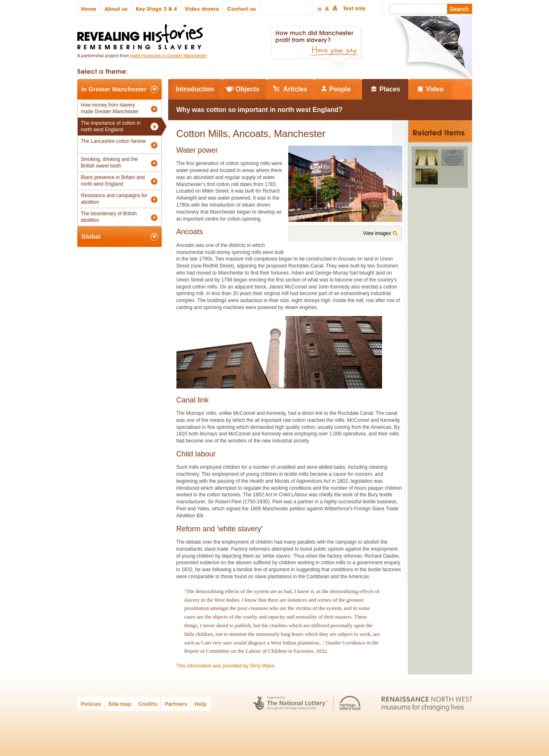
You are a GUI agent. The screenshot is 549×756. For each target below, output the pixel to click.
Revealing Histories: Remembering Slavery (142, 34)
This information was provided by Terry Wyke (225, 666)
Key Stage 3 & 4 (156, 8)
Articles (295, 89)
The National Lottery (291, 704)
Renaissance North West (427, 704)
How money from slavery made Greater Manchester (110, 108)
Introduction (195, 89)
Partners (176, 704)
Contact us (242, 8)
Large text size (335, 8)
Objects (248, 89)
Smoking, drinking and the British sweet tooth (110, 163)
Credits (148, 704)
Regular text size (327, 8)
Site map (120, 704)
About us (116, 8)
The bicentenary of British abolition (109, 217)
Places (390, 89)
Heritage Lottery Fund (350, 704)
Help (202, 704)
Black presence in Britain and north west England (113, 181)
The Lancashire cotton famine (114, 141)
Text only (353, 8)
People (340, 89)
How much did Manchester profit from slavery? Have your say (316, 48)
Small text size (319, 8)
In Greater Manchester (114, 89)
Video (435, 89)
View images (377, 233)
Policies (91, 704)
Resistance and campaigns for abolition (114, 199)
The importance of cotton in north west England (111, 126)
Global (91, 236)
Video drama (202, 8)
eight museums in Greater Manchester (169, 56)
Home (89, 8)
